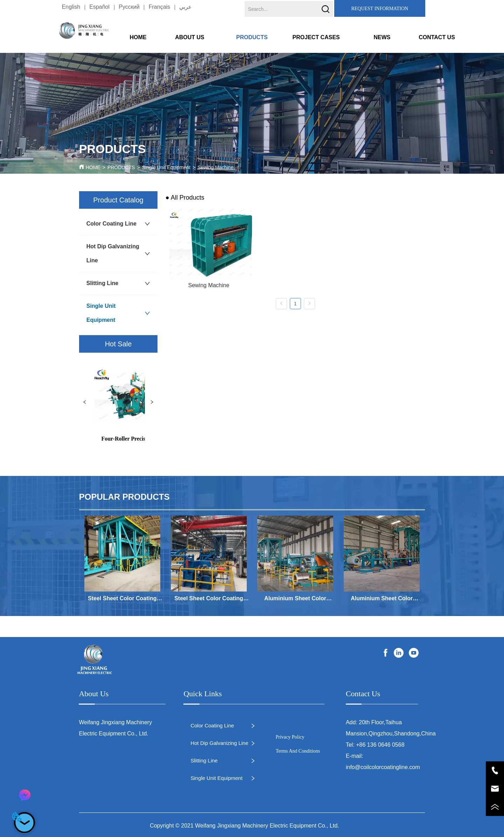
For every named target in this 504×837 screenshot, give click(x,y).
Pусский (129, 7)
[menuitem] (196, 37)
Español (99, 7)
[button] (196, 38)
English (71, 7)
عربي (185, 7)
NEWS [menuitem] (382, 37)
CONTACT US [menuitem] (437, 37)
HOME (93, 167)
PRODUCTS (121, 167)
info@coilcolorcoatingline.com (383, 767)
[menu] (287, 37)
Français (159, 7)
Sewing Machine (215, 167)
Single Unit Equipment (166, 167)
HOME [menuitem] (138, 37)
